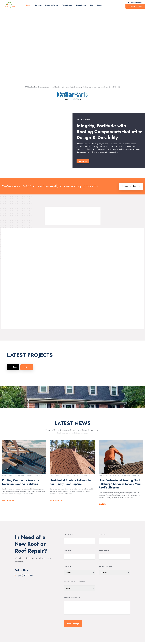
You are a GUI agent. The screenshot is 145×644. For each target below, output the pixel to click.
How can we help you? (72, 598)
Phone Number (105, 550)
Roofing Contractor (34, 475)
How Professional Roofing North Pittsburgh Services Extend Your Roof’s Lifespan (120, 484)
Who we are (38, 5)
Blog (92, 5)
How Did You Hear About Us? (74, 582)
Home (28, 5)
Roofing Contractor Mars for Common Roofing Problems (21, 482)
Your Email (68, 550)
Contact (99, 5)
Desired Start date (106, 566)
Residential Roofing (52, 5)
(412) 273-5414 (136, 3)
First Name (68, 535)
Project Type (69, 566)
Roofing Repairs (67, 5)
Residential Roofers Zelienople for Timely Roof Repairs (71, 482)
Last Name (103, 535)
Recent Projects (81, 5)
